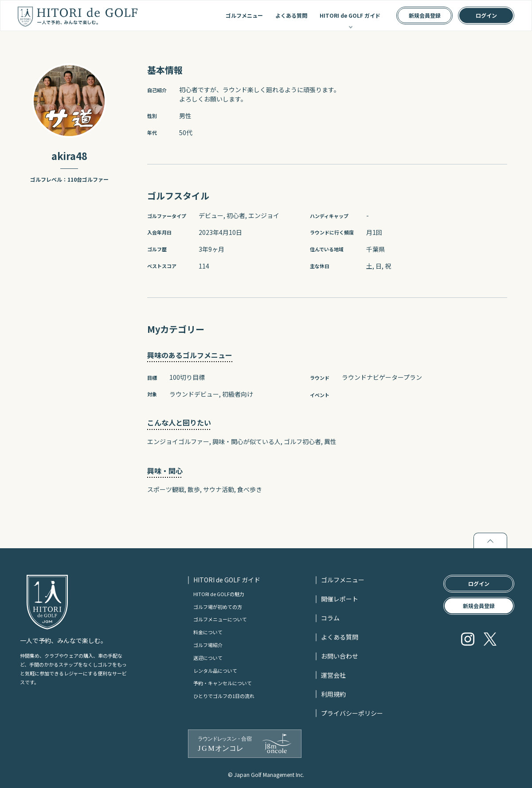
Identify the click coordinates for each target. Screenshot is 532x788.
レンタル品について (215, 671)
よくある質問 (291, 15)
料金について (208, 632)
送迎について (208, 658)
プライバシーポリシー (352, 713)
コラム (330, 618)
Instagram (468, 639)
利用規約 (333, 694)
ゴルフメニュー (244, 15)
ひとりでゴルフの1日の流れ (224, 696)
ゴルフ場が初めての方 (218, 607)
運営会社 (333, 675)
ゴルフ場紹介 (208, 645)
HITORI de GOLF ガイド (350, 15)
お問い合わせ (340, 656)
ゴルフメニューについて (220, 619)
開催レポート (340, 599)
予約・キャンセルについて (223, 683)
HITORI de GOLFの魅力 (219, 594)
